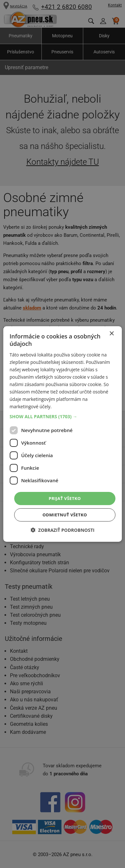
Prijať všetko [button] (65, 498)
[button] (63, 416)
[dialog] (63, 434)
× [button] (111, 334)
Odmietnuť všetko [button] (65, 515)
